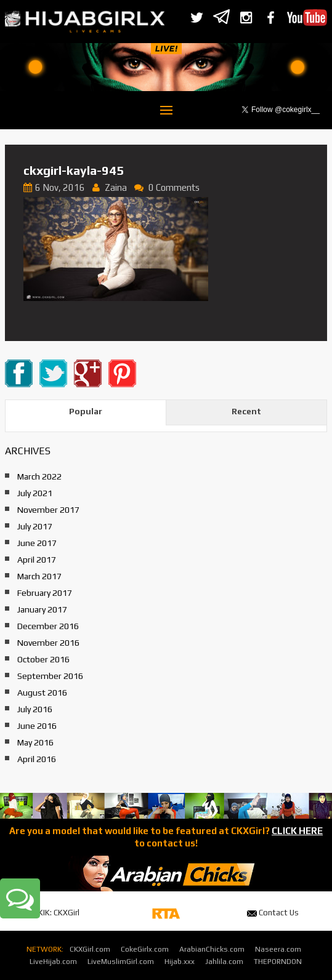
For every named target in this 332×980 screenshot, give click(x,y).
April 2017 (37, 560)
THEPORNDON (278, 962)
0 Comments (174, 187)
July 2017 (35, 526)
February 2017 (45, 593)
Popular (86, 411)
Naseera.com (278, 949)
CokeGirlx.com (145, 949)
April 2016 (37, 759)
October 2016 (43, 659)
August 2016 (42, 693)
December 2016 (48, 626)
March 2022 (39, 476)
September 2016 (50, 676)
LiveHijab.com (53, 962)
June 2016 (37, 726)
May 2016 (35, 742)
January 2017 (42, 609)
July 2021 (35, 493)
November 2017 (48, 510)
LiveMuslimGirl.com (121, 962)
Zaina (116, 187)
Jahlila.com (224, 962)
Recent (246, 411)
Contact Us (273, 913)
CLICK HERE (297, 831)
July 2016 (35, 709)
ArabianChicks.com (212, 949)
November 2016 (48, 643)
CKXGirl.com (90, 949)
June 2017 (37, 543)
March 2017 (39, 576)
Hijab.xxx (180, 962)
